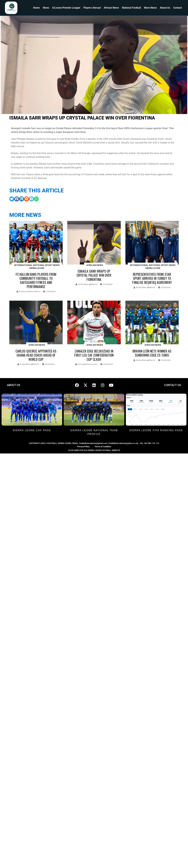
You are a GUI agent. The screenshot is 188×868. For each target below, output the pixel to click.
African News (111, 8)
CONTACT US (173, 385)
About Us (165, 8)
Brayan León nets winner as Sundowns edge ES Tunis (152, 353)
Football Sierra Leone (89, 364)
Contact (178, 8)
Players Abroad (92, 8)
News (46, 8)
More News (150, 8)
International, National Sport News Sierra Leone (37, 267)
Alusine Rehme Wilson (31, 291)
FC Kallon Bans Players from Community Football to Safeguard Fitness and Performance (36, 280)
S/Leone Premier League (66, 8)
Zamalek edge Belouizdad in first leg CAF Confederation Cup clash (94, 355)
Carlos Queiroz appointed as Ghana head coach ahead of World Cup (36, 355)
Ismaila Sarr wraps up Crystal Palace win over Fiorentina (94, 275)
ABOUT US (14, 385)
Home (36, 8)
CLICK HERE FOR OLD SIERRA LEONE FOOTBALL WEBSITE (94, 450)
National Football (131, 8)
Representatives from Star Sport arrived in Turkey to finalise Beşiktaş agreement (152, 278)
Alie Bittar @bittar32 (89, 284)
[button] (12, 199)
